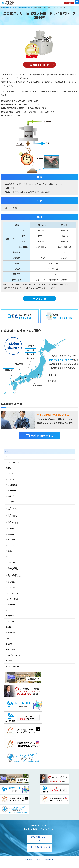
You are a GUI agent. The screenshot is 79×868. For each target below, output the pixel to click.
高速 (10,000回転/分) (13, 522)
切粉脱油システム (13, 593)
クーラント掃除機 (13, 599)
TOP (7, 457)
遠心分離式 (12, 534)
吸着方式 (11, 496)
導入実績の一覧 (39, 299)
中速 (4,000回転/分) (13, 515)
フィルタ (10, 474)
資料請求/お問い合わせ (13, 666)
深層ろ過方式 (12, 479)
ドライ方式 (12, 540)
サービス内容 (10, 621)
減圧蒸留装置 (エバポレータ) (13, 569)
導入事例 (9, 627)
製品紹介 (9, 468)
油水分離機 (11, 528)
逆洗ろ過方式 (12, 490)
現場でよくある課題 (12, 462)
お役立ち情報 (10, 649)
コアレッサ (12, 545)
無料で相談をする (40, 436)
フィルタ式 (12, 588)
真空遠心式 (12, 604)
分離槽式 (11, 557)
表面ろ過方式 (12, 485)
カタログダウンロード (39, 65)
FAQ (7, 638)
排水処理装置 (11, 562)
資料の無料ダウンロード (40, 838)
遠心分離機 (11, 502)
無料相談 (9, 661)
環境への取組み (11, 633)
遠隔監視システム (12, 616)
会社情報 (9, 644)
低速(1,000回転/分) (13, 508)
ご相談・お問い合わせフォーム (39, 848)
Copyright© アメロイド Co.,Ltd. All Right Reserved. (39, 859)
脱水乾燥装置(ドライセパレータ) (14, 576)
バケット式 (12, 610)
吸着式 (10, 551)
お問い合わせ (69, 3)
